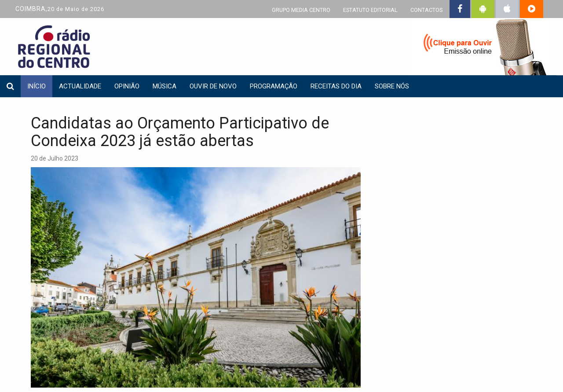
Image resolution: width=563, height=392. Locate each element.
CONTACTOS (426, 10)
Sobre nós (392, 86)
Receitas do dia (336, 86)
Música (165, 86)
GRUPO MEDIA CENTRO (301, 10)
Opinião (127, 86)
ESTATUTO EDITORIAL (370, 10)
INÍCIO (37, 86)
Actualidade (80, 86)
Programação (274, 86)
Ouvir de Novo (213, 86)
